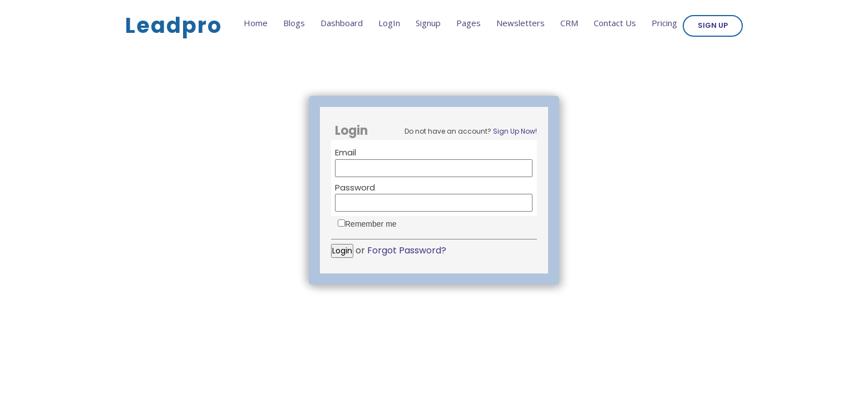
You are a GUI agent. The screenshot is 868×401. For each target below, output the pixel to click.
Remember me (371, 224)
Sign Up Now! (515, 131)
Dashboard (342, 23)
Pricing (664, 23)
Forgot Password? (407, 250)
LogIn (389, 23)
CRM (569, 23)
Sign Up (713, 25)
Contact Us (615, 23)
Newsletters (521, 23)
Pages (468, 23)
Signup (428, 23)
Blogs (294, 23)
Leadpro (174, 25)
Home (256, 23)
